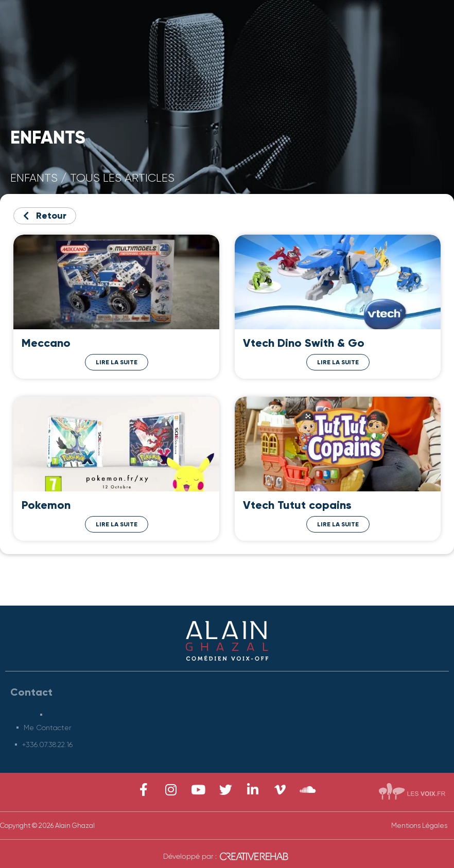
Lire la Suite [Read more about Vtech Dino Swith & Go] (338, 362)
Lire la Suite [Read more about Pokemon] (117, 524)
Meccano (46, 343)
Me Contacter (48, 728)
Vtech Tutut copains (297, 505)
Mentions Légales (419, 826)
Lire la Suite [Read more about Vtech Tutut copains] (338, 524)
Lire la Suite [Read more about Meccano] (117, 362)
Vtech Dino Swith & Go (304, 343)
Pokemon (46, 505)
